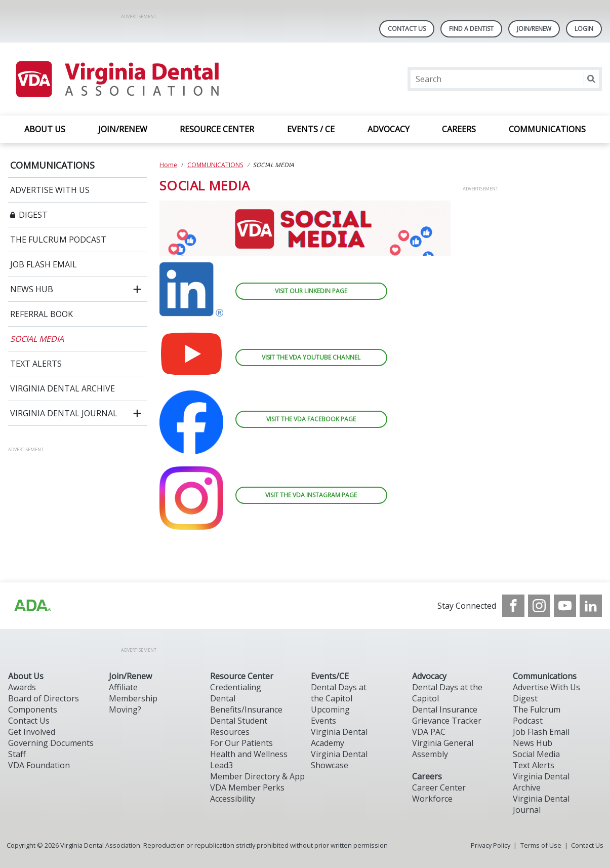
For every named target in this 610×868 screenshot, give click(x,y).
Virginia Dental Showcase (339, 760)
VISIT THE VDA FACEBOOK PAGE (311, 419)
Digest (525, 698)
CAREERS (459, 129)
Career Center (439, 787)
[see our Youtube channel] (565, 606)
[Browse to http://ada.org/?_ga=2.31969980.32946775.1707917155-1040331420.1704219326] (32, 606)
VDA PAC (429, 732)
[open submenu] (137, 289)
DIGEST (33, 215)
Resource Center (242, 676)
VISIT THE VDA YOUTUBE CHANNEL (311, 357)
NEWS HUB (32, 289)
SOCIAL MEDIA (37, 339)
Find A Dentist (471, 29)
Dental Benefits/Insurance (246, 704)
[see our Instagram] (539, 606)
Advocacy (429, 676)
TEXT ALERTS (36, 364)
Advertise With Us (546, 687)
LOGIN (584, 29)
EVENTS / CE (311, 129)
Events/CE (330, 676)
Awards (22, 687)
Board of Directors (44, 698)
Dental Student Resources (239, 726)
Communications (545, 676)
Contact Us (407, 29)
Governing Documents (51, 743)
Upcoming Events (330, 715)
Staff (17, 754)
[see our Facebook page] (513, 606)
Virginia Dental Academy (339, 737)
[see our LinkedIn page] (591, 606)
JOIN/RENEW (123, 129)
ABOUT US (45, 129)
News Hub (533, 743)
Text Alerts (534, 765)
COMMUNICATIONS (547, 129)
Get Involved (32, 732)
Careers (427, 776)
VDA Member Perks (247, 787)
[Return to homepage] (117, 79)
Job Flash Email (541, 732)
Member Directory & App (257, 776)
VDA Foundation (39, 765)
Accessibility (233, 799)
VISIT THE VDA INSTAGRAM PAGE (311, 495)
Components (33, 709)
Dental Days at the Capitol (339, 693)
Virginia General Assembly (443, 748)
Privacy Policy (491, 845)
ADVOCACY (389, 129)
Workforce (432, 799)
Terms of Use (541, 845)
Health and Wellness (249, 754)
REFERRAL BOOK (42, 314)
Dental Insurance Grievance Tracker (447, 715)
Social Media (536, 754)
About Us (26, 676)
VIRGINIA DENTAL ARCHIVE (63, 388)
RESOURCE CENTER (217, 129)
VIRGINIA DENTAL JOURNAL (64, 413)
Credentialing (236, 687)
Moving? (125, 709)
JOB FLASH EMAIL (44, 264)
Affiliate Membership (133, 693)
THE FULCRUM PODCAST (58, 240)
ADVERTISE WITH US (50, 190)
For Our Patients (241, 743)
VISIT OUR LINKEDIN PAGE (311, 291)
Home (168, 165)
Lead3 (221, 765)
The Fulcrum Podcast (537, 715)
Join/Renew (534, 29)
